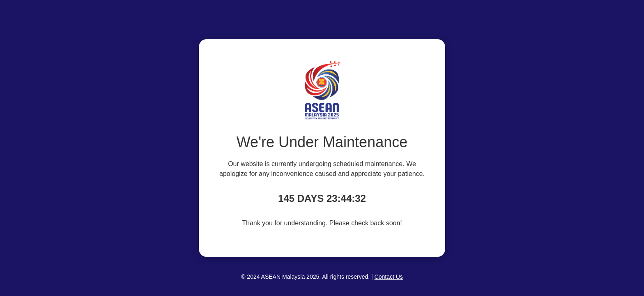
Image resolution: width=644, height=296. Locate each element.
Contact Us (389, 277)
